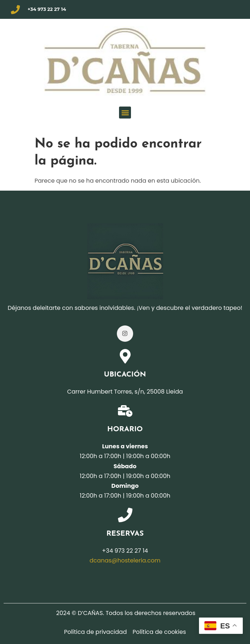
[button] (125, 113)
